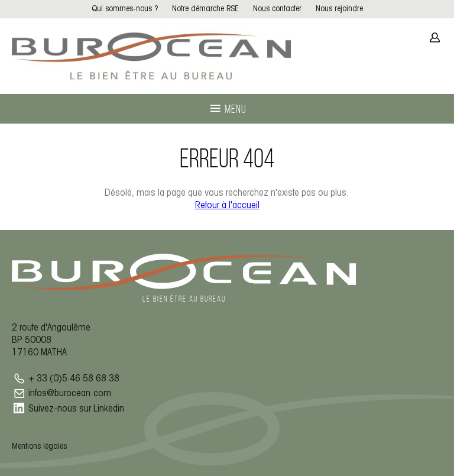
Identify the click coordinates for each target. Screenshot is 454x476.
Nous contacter (277, 9)
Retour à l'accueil (227, 205)
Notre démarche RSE (205, 9)
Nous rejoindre (339, 9)
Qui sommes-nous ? (125, 9)
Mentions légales (39, 447)
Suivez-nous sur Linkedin (76, 409)
